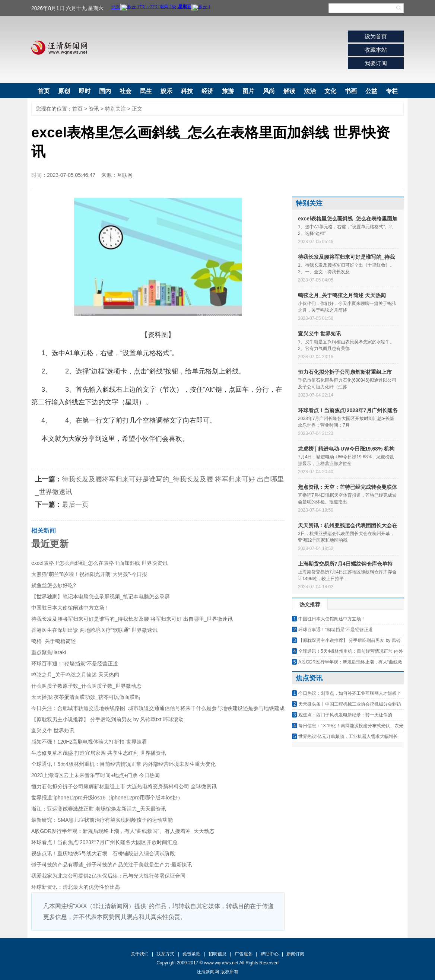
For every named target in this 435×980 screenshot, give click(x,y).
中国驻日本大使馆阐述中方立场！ (70, 608)
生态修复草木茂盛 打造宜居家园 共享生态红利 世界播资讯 (99, 753)
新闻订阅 (295, 954)
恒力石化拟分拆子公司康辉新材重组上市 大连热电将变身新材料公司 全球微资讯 (124, 786)
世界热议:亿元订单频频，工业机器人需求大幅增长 (348, 736)
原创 (64, 91)
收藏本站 (376, 50)
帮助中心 (270, 954)
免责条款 (191, 954)
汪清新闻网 (59, 48)
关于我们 (140, 954)
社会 (126, 91)
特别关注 (115, 109)
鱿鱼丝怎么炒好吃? (54, 585)
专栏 (392, 91)
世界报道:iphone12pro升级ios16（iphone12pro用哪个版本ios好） (107, 798)
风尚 (269, 91)
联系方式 (165, 954)
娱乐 (166, 91)
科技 (187, 91)
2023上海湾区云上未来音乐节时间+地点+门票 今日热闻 (96, 775)
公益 (371, 91)
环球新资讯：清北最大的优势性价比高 (76, 887)
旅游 (228, 91)
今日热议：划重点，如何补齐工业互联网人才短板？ (350, 693)
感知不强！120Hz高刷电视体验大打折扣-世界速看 (89, 742)
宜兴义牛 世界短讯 (53, 731)
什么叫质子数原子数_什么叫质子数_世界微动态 (86, 686)
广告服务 (244, 954)
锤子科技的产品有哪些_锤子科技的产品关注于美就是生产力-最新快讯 (112, 865)
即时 (85, 91)
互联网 (125, 175)
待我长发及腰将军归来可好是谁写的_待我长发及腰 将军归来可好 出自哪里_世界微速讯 (132, 619)
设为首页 (376, 36)
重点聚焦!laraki (49, 652)
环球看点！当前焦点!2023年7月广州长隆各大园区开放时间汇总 (104, 842)
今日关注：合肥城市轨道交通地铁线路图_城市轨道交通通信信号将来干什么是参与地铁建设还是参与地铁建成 (158, 708)
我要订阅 (376, 63)
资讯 (94, 109)
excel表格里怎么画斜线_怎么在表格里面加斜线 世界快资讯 (99, 563)
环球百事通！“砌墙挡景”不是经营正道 (75, 664)
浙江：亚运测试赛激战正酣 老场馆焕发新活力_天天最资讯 (99, 809)
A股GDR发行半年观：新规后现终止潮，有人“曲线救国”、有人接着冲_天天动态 (123, 831)
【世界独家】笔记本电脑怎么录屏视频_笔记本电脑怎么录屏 (101, 596)
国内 (105, 91)
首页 (44, 91)
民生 (146, 91)
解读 (289, 91)
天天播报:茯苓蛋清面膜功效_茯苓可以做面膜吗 (86, 697)
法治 (310, 91)
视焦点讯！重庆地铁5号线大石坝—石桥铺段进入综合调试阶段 (103, 853)
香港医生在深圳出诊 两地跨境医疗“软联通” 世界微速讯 (94, 630)
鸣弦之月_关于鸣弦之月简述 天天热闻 (75, 675)
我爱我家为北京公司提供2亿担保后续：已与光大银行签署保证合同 (108, 876)
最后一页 (75, 505)
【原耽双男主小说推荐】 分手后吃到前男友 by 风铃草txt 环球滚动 (107, 719)
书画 (351, 91)
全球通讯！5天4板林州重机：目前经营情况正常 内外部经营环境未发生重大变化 (123, 764)
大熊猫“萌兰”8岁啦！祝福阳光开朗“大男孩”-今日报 (89, 574)
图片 (248, 91)
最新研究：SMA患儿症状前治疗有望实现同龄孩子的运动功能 (102, 820)
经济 (207, 91)
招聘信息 (217, 954)
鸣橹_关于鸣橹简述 (54, 641)
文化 (330, 91)
